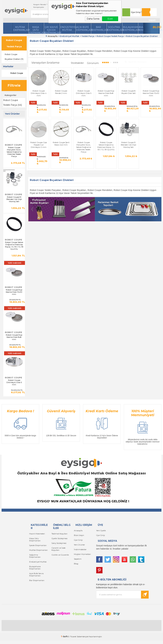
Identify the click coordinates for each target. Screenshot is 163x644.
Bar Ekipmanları (37, 580)
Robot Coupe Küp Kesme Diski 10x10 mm (14, 292)
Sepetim (78, 559)
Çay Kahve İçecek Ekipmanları (52, 30)
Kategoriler (11, 95)
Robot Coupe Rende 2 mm (61, 92)
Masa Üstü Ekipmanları (36, 30)
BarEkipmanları (99, 29)
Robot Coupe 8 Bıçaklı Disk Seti (129, 92)
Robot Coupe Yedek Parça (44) (12, 103)
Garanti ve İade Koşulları (58, 549)
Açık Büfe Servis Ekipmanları (36, 575)
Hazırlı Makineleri (37, 534)
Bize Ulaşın (79, 535)
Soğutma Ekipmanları (114, 29)
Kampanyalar (39, 7)
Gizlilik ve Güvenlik (60, 555)
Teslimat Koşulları (59, 534)
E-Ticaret (72, 637)
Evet (110, 19)
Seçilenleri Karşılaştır (136, 62)
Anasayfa (78, 530)
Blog (156, 27)
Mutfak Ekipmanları (20, 29)
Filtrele (14, 85)
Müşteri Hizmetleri (82, 554)
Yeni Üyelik (101, 530)
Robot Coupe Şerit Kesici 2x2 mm (61, 148)
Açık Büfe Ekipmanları (83, 29)
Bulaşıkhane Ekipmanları (130, 29)
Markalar (8, 66)
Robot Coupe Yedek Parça (14, 43)
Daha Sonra (93, 19)
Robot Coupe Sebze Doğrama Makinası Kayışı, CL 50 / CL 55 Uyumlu (14, 246)
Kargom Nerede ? (40, 4)
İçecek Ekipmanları (38, 545)
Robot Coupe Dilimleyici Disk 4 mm (39, 93)
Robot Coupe (14, 73)
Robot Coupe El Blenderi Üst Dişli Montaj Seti (14, 199)
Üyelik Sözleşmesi (59, 538)
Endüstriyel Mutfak (67, 29)
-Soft (64, 637)
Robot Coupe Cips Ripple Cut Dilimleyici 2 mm (39, 149)
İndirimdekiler (80, 549)
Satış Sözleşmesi (59, 543)
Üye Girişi (136, 12)
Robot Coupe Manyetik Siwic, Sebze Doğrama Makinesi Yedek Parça (14, 152)
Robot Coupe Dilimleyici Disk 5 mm (14, 382)
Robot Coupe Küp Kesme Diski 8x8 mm (14, 337)
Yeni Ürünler (79, 545)
